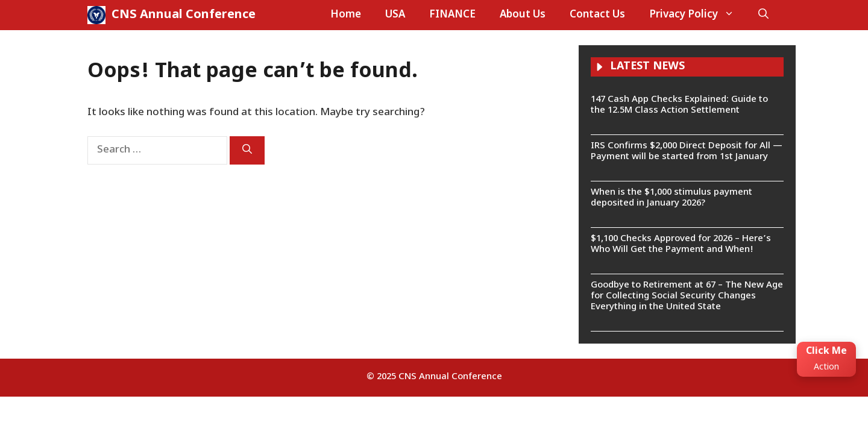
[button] (763, 15)
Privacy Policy (698, 15)
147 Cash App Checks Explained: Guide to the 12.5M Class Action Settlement (679, 105)
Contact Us (597, 15)
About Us (523, 15)
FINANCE (452, 15)
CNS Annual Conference (184, 15)
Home (346, 15)
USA (395, 15)
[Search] (247, 150)
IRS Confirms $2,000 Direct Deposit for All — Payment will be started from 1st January (687, 152)
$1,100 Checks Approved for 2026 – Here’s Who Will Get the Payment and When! (681, 244)
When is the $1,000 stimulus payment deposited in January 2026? (671, 198)
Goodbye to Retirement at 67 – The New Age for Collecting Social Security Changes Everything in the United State (687, 296)
